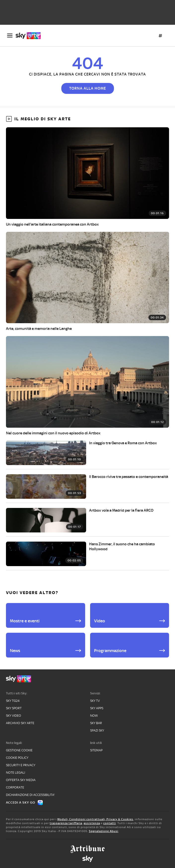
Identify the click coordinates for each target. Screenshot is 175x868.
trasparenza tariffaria (66, 823)
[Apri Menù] (10, 36)
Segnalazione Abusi (104, 831)
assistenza (92, 823)
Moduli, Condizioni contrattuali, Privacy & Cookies (95, 819)
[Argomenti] (160, 36)
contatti (110, 823)
